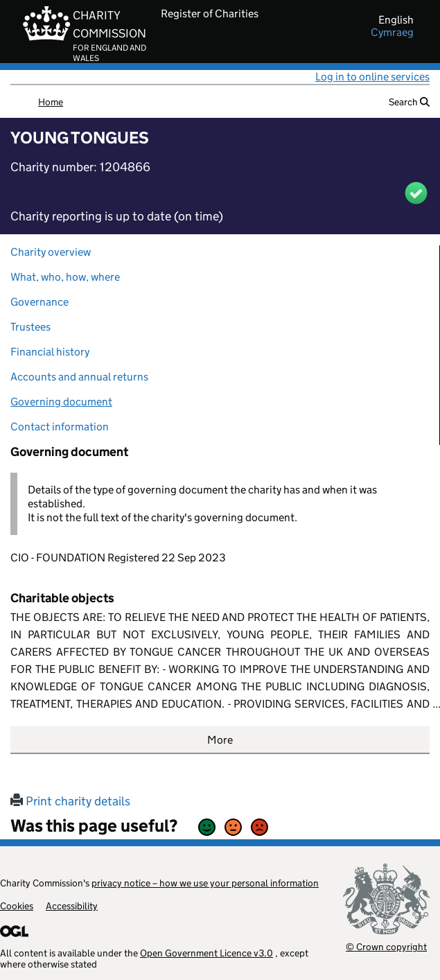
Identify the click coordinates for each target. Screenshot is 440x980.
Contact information (60, 427)
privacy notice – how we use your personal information (205, 883)
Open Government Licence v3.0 (206, 953)
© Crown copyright (386, 946)
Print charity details (70, 801)
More (220, 740)
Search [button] (409, 102)
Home (51, 102)
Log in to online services (372, 77)
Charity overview (51, 252)
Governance (39, 302)
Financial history (50, 352)
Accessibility (72, 906)
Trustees (30, 327)
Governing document (61, 402)
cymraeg (392, 33)
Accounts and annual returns (79, 377)
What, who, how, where (65, 277)
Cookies (17, 906)
